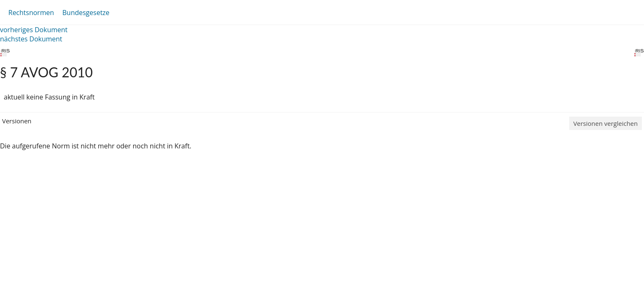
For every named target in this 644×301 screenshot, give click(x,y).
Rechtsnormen (31, 13)
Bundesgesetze (86, 13)
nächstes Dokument (31, 39)
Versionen (17, 121)
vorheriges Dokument (34, 30)
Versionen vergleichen (606, 123)
